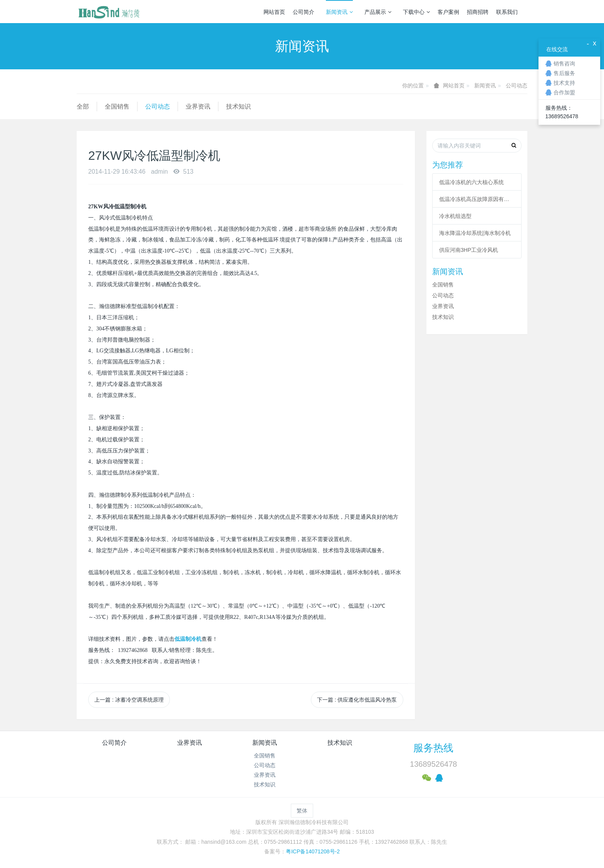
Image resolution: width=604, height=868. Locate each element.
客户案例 (448, 12)
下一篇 (357, 700)
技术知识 (238, 106)
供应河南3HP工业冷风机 (469, 250)
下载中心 (416, 12)
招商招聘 (478, 12)
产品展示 (378, 12)
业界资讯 (198, 106)
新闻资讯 (339, 12)
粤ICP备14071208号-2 (313, 851)
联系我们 (507, 12)
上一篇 (129, 700)
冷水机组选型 (455, 216)
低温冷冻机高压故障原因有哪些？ (477, 199)
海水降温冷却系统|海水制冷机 (475, 233)
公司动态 (517, 85)
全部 (83, 106)
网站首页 (274, 12)
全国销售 (117, 106)
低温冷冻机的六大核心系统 (471, 182)
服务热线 (433, 748)
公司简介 (304, 12)
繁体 (302, 811)
